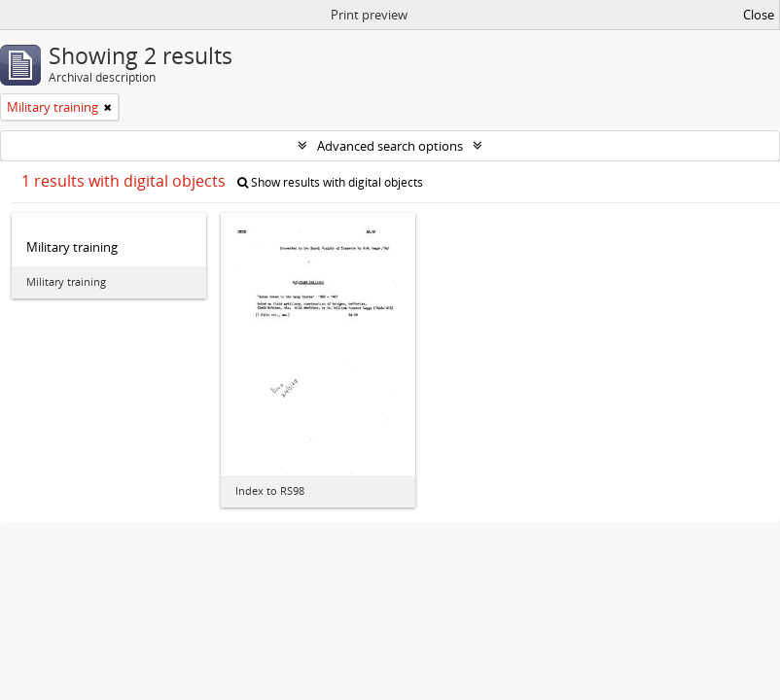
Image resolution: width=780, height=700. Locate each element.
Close (759, 15)
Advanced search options (390, 146)
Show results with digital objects (330, 182)
